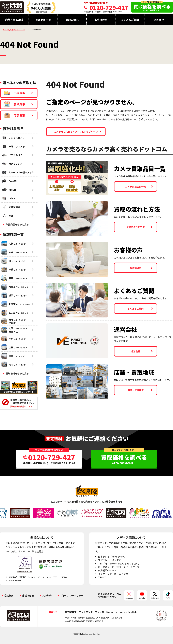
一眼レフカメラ (13, 146)
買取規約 (47, 595)
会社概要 (9, 595)
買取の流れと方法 (136, 227)
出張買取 (15, 93)
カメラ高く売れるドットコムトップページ (76, 132)
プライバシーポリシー (72, 595)
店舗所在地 (28, 595)
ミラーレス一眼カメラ (17, 172)
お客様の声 (101, 20)
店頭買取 (15, 104)
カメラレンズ (12, 164)
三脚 (7, 215)
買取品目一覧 (43, 20)
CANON (9, 181)
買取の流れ (72, 20)
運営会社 (159, 20)
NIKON (9, 190)
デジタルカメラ (13, 138)
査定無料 (54, 438)
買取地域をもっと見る (17, 373)
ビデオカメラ (12, 155)
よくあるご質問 (130, 20)
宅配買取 (15, 115)
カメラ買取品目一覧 (136, 186)
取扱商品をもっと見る (17, 224)
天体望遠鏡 (11, 207)
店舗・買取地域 (14, 20)
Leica (8, 198)
